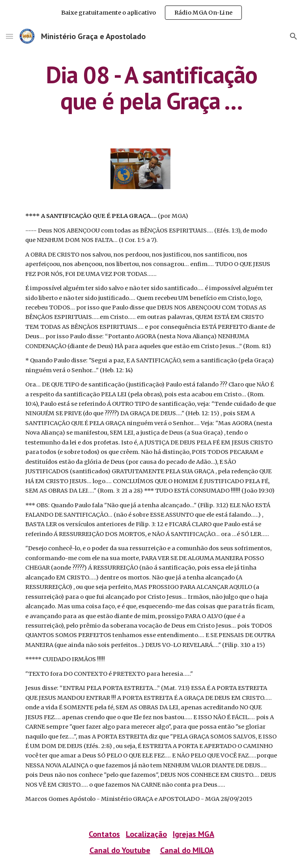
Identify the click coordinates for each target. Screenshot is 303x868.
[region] (151, 13)
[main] (151, 88)
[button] (9, 36)
